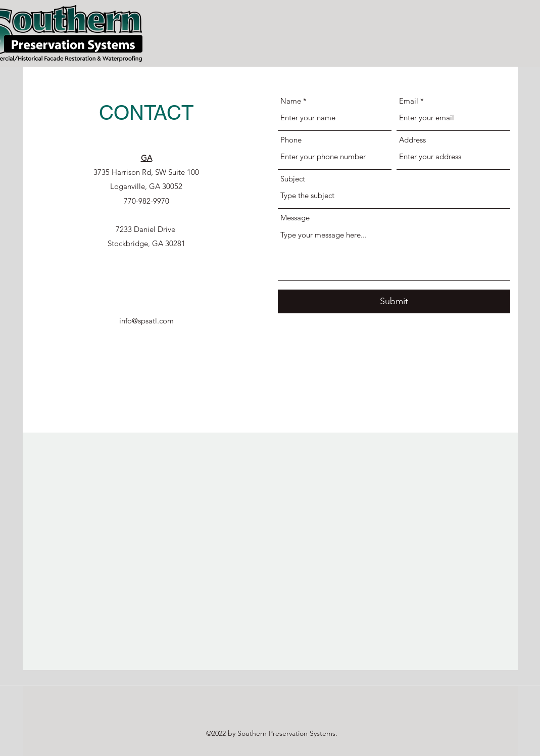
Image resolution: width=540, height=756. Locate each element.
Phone (291, 140)
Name (291, 101)
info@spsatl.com (146, 321)
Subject (293, 179)
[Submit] (394, 301)
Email (409, 101)
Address (412, 140)
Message (295, 218)
